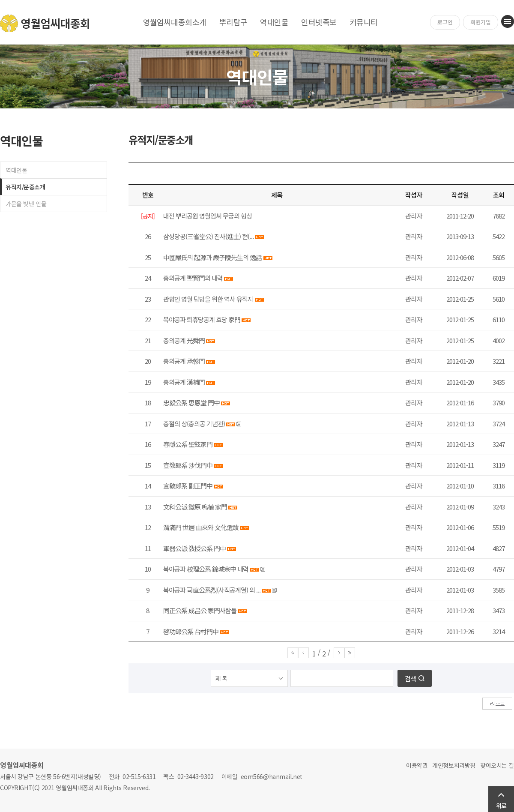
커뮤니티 (364, 22)
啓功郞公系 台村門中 (191, 631)
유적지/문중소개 (25, 187)
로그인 (445, 22)
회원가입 (481, 22)
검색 (410, 679)
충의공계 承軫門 (184, 361)
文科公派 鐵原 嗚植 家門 (195, 507)
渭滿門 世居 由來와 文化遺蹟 (201, 527)
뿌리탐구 (233, 22)
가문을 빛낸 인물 (26, 204)
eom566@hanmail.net (272, 776)
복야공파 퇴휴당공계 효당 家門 (202, 319)
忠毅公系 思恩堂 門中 (191, 403)
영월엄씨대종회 (45, 23)
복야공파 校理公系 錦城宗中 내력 (206, 569)
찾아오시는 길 (497, 765)
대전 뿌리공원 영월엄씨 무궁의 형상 (208, 216)
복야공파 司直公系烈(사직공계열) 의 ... (212, 590)
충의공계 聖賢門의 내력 (193, 278)
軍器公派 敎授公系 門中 (194, 548)
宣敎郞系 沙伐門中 (188, 465)
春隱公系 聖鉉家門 (188, 444)
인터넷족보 (319, 22)
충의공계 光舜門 (184, 340)
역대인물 (274, 22)
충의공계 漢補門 (184, 382)
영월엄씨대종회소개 (175, 22)
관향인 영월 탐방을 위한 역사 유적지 (208, 299)
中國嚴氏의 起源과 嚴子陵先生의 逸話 (212, 257)
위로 (501, 806)
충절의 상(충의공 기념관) (194, 424)
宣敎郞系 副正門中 (188, 486)
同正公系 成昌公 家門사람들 (200, 610)
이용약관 (417, 765)
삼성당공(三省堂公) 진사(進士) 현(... (208, 236)
